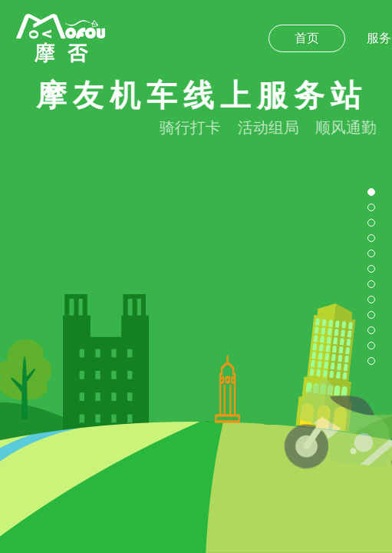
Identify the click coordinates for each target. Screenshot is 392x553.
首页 (307, 38)
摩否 (61, 38)
